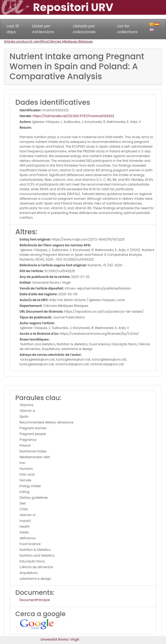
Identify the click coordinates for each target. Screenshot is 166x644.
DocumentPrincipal (35, 600)
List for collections (127, 29)
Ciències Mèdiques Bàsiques (70, 41)
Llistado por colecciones (84, 29)
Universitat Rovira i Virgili (60, 639)
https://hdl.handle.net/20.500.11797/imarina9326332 (73, 116)
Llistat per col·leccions (43, 29)
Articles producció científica (26, 41)
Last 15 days (13, 29)
